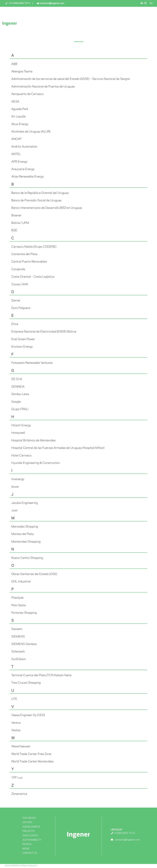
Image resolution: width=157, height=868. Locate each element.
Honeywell (18, 433)
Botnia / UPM (20, 223)
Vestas (16, 730)
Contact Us (30, 853)
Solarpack (18, 652)
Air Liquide (18, 117)
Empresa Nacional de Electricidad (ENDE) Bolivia (44, 332)
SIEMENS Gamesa (24, 644)
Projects (28, 831)
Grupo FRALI (20, 409)
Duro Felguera (21, 308)
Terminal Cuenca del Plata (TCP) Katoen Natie (41, 675)
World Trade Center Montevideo (32, 762)
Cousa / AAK (20, 284)
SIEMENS (18, 637)
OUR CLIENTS (30, 836)
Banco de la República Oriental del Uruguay (40, 193)
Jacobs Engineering (24, 503)
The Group (29, 818)
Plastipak (18, 598)
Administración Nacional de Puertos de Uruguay (43, 87)
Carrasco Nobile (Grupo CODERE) (34, 247)
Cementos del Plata (24, 254)
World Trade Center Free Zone (31, 754)
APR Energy (19, 162)
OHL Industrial (21, 582)
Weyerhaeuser (21, 747)
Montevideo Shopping (26, 542)
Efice (15, 324)
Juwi (14, 511)
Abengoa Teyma (22, 72)
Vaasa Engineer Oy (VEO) (28, 715)
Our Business (31, 827)
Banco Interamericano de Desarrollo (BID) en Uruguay (47, 208)
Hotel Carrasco (21, 456)
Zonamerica (19, 794)
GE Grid (17, 379)
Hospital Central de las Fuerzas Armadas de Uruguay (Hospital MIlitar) (58, 448)
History (27, 822)
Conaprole (18, 269)
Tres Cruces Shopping (26, 683)
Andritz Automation (24, 147)
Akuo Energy (20, 124)
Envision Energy (22, 347)
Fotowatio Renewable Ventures (32, 363)
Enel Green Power (23, 339)
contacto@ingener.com (52, 3)
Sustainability (32, 840)
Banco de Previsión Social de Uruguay (37, 201)
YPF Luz (17, 778)
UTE (14, 699)
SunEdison (18, 659)
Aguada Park (20, 109)
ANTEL (16, 154)
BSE (14, 230)
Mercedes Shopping (25, 527)
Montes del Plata (23, 534)
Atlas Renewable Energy (28, 177)
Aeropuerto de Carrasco (27, 94)
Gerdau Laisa (20, 394)
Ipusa (15, 487)
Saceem (17, 629)
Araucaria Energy (23, 169)
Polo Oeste (19, 605)
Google (16, 402)
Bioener (16, 216)
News (26, 849)
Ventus (16, 723)
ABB (14, 64)
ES (151, 4)
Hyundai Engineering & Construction (36, 463)
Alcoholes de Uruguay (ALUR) (31, 132)
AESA (15, 102)
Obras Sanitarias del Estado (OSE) (34, 574)
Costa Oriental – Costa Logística (33, 277)
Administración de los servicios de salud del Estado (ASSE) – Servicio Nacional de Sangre (71, 79)
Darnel (16, 301)
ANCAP (16, 139)
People (27, 844)
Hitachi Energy (21, 425)
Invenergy (18, 479)
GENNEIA (18, 387)
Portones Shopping (24, 613)
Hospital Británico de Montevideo (34, 441)
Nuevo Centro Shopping (27, 558)
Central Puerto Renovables (29, 262)
